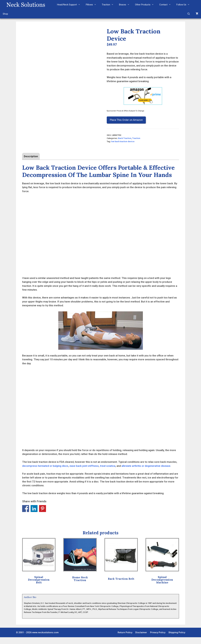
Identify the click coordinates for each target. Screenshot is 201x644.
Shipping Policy (177, 639)
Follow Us (184, 5)
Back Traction (125, 138)
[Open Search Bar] (189, 14)
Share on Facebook (26, 515)
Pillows (92, 5)
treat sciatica (108, 472)
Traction (109, 5)
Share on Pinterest (43, 515)
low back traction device (123, 141)
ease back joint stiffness (84, 472)
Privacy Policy (158, 639)
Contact (166, 5)
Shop (5, 14)
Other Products (146, 5)
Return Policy (125, 639)
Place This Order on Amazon (126, 120)
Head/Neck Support (70, 5)
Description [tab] (31, 163)
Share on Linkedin (34, 515)
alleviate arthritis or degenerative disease (146, 472)
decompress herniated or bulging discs (45, 472)
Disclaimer (141, 639)
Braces (126, 5)
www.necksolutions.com (45, 639)
